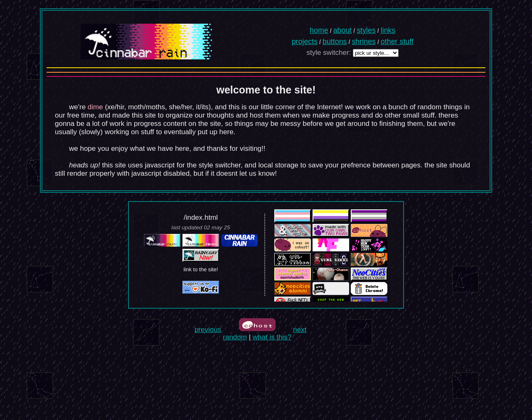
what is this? (272, 337)
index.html (202, 217)
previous (208, 330)
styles (366, 30)
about (343, 30)
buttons (335, 42)
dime (95, 107)
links (388, 30)
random (235, 337)
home (319, 30)
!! (263, 149)
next (300, 330)
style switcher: (329, 53)
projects (305, 42)
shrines (364, 42)
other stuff (397, 42)
